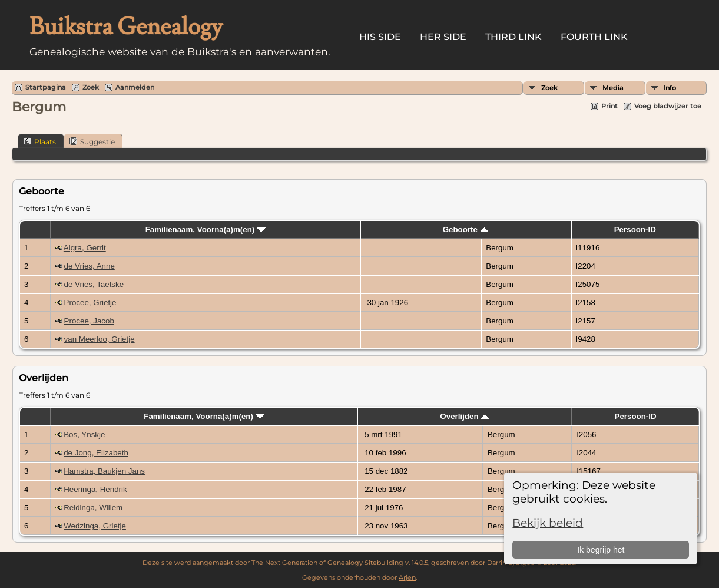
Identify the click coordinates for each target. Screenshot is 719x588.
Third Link (513, 37)
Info (670, 88)
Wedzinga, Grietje (95, 526)
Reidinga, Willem (93, 508)
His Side (380, 37)
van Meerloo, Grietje (100, 339)
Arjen (407, 577)
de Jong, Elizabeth (96, 453)
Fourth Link (594, 37)
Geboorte (466, 229)
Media (613, 88)
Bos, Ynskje (84, 435)
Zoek (549, 88)
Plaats (40, 141)
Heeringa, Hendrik (95, 489)
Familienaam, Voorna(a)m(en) (206, 229)
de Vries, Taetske (94, 284)
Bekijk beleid (548, 523)
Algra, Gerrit (85, 248)
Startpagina (46, 87)
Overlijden (465, 416)
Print (609, 106)
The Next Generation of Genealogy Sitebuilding (327, 563)
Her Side (443, 37)
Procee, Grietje (90, 303)
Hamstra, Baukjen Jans (104, 471)
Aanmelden (135, 87)
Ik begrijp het (601, 550)
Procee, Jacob (89, 321)
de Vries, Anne (90, 266)
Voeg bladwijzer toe (668, 106)
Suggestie (92, 141)
